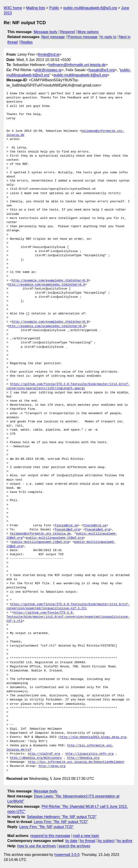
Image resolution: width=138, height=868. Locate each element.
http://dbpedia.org (83, 758)
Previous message (83, 37)
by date (71, 841)
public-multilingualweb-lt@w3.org (90, 8)
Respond (68, 32)
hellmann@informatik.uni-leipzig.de (77, 65)
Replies (26, 42)
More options (88, 32)
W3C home (13, 8)
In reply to (108, 37)
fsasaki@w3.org (102, 70)
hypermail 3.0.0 (67, 855)
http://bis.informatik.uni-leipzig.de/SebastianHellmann (76, 762)
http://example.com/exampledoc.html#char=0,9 (50, 281)
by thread (88, 841)
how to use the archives (37, 846)
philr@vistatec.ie (48, 70)
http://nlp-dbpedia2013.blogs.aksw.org (93, 737)
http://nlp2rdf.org (44, 754)
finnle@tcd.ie (49, 54)
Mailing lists (36, 8)
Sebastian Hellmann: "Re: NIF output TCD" (62, 817)
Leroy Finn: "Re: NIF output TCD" (61, 822)
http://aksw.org (52, 766)
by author (125, 841)
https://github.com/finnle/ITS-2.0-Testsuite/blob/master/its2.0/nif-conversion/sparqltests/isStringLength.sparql (68, 386)
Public (54, 8)
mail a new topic (86, 836)
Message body (46, 32)
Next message (53, 37)
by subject (106, 841)
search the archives (74, 846)
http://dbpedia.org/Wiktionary (36, 758)
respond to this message (50, 836)
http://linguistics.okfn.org (89, 754)
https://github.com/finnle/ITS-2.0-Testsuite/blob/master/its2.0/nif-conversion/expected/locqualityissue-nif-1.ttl (68, 606)
